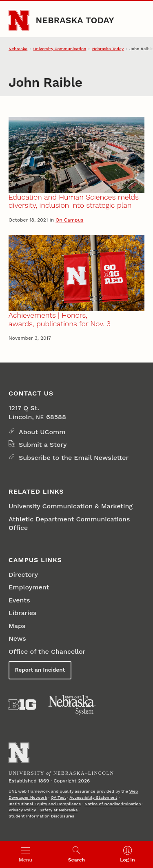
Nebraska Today (75, 20)
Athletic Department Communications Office (69, 523)
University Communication (60, 49)
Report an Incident (40, 670)
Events (19, 600)
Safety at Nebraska (59, 810)
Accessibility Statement (93, 797)
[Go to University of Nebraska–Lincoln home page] (19, 20)
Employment (29, 587)
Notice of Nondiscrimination (113, 804)
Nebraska (18, 49)
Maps (17, 626)
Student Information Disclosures (41, 816)
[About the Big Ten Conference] (22, 705)
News (17, 638)
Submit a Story (43, 445)
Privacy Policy (22, 810)
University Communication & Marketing (71, 506)
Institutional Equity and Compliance (45, 804)
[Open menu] (25, 854)
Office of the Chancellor (47, 652)
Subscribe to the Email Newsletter (74, 458)
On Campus (69, 220)
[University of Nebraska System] (72, 705)
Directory (23, 575)
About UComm (42, 432)
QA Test (58, 797)
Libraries (22, 613)
